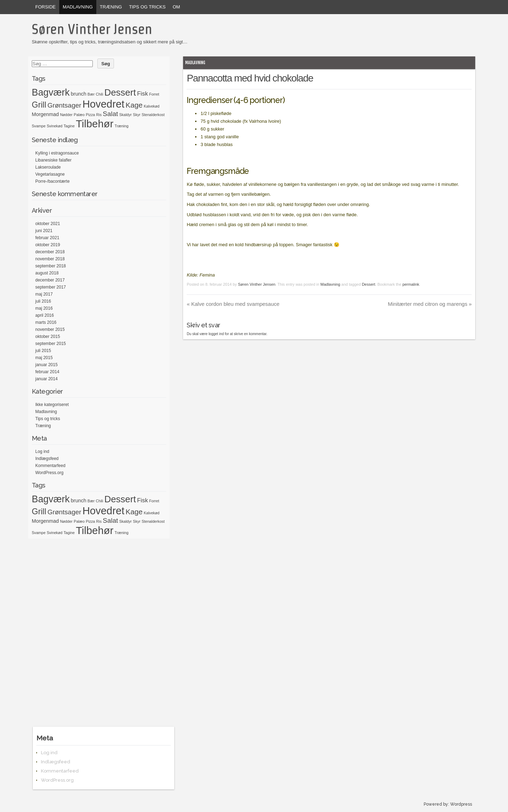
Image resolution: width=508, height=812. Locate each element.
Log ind (42, 452)
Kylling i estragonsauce (57, 153)
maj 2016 (44, 308)
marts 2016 (46, 322)
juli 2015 (43, 351)
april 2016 (45, 315)
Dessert (369, 284)
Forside (46, 7)
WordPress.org (49, 473)
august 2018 (47, 273)
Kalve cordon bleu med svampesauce (233, 304)
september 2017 (51, 287)
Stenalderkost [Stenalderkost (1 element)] (153, 115)
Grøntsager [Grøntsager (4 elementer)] (64, 105)
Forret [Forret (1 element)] (154, 94)
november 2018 (50, 259)
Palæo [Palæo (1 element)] (79, 115)
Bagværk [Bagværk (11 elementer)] (51, 92)
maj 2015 (44, 358)
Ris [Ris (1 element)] (99, 115)
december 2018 (50, 252)
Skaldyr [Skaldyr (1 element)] (126, 115)
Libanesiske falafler (53, 160)
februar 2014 (47, 372)
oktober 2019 (48, 245)
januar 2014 (46, 379)
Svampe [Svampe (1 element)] (39, 126)
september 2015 (51, 344)
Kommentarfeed (50, 466)
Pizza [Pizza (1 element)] (90, 115)
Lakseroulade (48, 167)
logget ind (216, 334)
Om (176, 7)
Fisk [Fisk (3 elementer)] (143, 94)
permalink (411, 284)
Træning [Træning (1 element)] (122, 126)
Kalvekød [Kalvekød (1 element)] (151, 106)
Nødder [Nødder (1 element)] (66, 115)
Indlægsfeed (47, 459)
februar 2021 (47, 238)
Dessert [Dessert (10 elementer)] (120, 92)
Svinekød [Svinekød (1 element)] (54, 126)
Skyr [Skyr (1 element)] (137, 115)
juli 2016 (43, 301)
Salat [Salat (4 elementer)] (110, 114)
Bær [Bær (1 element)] (91, 94)
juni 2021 (44, 231)
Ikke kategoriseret (52, 405)
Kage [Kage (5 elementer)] (134, 105)
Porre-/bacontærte (52, 181)
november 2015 (50, 329)
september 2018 (51, 266)
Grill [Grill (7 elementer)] (39, 105)
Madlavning (78, 7)
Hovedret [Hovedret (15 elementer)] (104, 104)
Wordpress (461, 804)
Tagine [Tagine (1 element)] (69, 126)
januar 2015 (46, 365)
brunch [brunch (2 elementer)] (79, 94)
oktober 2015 (48, 337)
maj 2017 (44, 294)
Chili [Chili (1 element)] (100, 94)
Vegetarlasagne (50, 174)
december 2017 (50, 280)
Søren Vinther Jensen (92, 29)
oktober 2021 (48, 224)
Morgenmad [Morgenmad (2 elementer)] (45, 114)
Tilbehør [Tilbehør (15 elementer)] (95, 124)
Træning (111, 7)
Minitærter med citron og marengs (430, 304)
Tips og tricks (147, 7)
